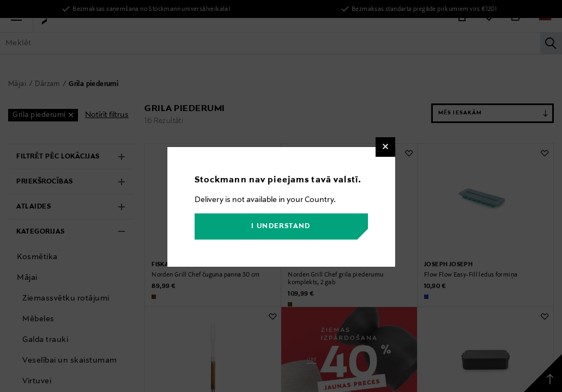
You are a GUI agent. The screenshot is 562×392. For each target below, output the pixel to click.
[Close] (385, 147)
